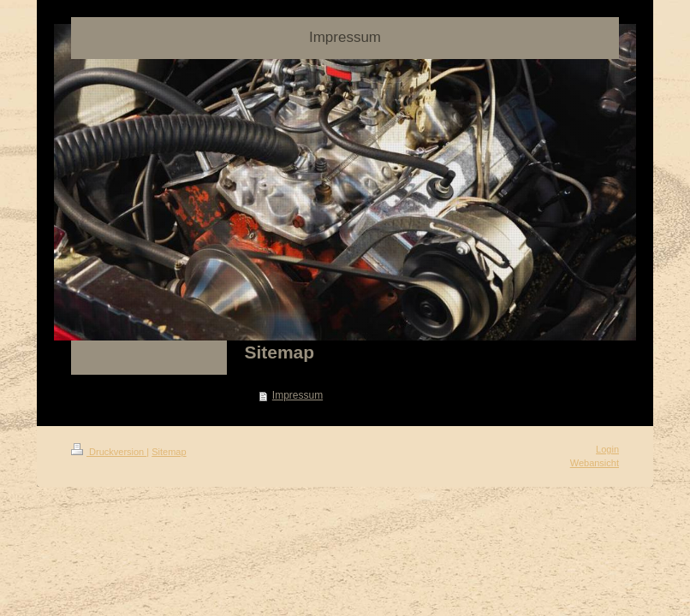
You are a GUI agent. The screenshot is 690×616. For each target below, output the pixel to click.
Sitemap (169, 452)
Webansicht (595, 463)
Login (607, 449)
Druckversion (109, 452)
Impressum (297, 395)
